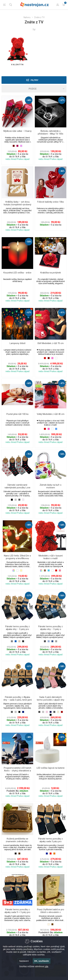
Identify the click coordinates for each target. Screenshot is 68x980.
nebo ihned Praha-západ (17, 159)
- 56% (62, 596)
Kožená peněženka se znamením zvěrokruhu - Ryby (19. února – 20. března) (17, 843)
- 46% (62, 171)
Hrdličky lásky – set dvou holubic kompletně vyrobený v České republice (17, 205)
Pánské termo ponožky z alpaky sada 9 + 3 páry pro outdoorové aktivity (17, 912)
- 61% (29, 666)
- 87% (62, 737)
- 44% (29, 100)
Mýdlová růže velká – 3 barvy (17, 131)
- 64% (62, 525)
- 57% (29, 596)
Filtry (35, 80)
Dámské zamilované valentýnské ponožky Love (17, 486)
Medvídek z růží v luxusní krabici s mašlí (51, 557)
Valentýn (17, 65)
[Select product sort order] (34, 89)
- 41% (62, 312)
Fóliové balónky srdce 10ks (51, 202)
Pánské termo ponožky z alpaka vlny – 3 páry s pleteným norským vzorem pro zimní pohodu (51, 631)
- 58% (62, 666)
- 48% (29, 737)
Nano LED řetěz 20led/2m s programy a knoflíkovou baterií (17, 558)
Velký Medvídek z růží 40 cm (51, 414)
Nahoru (27, 17)
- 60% (29, 383)
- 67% (62, 100)
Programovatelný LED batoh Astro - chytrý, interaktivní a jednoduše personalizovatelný (17, 772)
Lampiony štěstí (17, 343)
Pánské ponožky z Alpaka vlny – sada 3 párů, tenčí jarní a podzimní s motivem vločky (17, 701)
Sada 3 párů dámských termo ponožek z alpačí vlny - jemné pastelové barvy (51, 700)
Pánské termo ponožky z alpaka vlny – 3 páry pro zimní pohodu (17, 629)
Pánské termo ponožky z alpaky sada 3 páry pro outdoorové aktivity (51, 841)
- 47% (62, 383)
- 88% (29, 525)
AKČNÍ (39, 315)
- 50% (29, 242)
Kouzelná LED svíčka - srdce (17, 273)
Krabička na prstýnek (51, 273)
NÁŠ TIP (6, 247)
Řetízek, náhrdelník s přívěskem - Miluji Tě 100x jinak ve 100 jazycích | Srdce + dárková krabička (51, 135)
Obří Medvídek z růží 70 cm (51, 343)
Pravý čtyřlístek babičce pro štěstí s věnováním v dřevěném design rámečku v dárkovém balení (51, 914)
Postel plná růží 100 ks (17, 414)
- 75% (29, 454)
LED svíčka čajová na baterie (51, 768)
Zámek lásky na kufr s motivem (51, 486)
